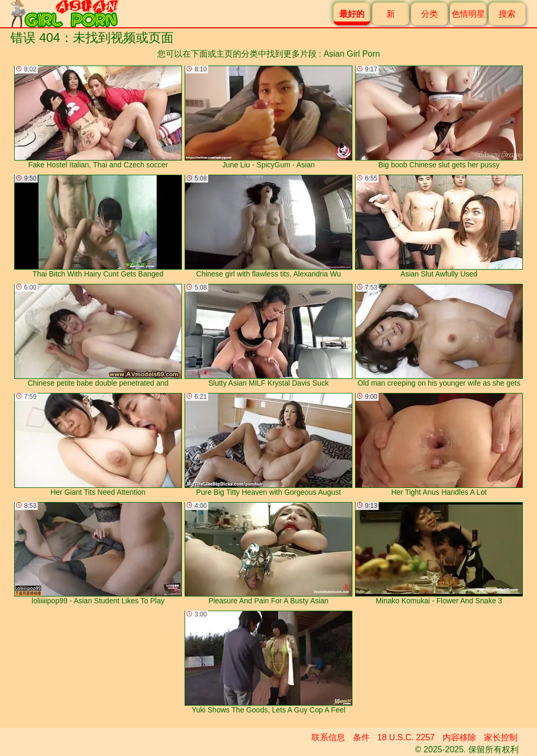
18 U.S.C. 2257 (406, 737)
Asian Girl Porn (352, 54)
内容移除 (459, 737)
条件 (361, 737)
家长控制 (501, 737)
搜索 (507, 14)
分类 (429, 14)
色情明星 (468, 14)
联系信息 (328, 737)
